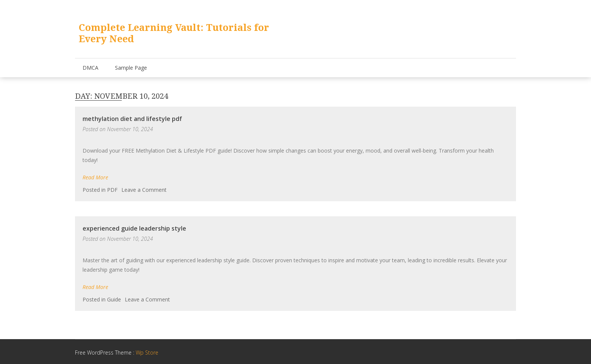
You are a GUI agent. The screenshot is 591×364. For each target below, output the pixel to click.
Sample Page (131, 68)
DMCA (90, 68)
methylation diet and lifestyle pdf (132, 119)
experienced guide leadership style (134, 228)
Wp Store (147, 353)
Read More (95, 177)
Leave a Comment (144, 190)
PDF (112, 190)
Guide (114, 299)
